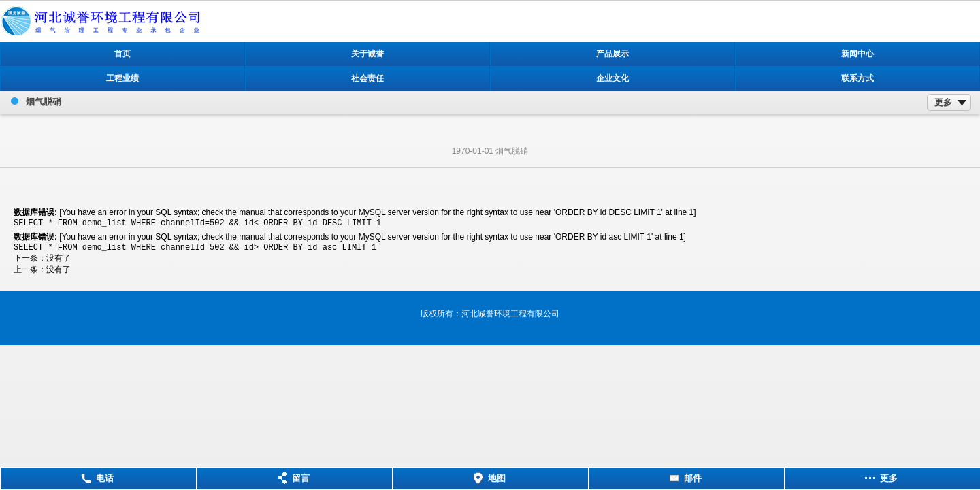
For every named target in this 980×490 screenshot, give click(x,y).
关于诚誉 (367, 54)
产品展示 (612, 54)
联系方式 (857, 78)
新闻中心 (857, 54)
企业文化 (612, 78)
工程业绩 (122, 78)
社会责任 (367, 78)
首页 (122, 54)
